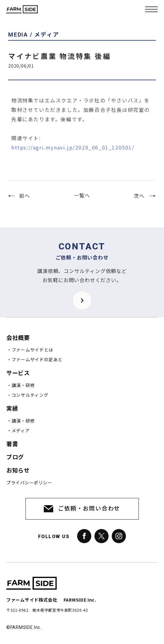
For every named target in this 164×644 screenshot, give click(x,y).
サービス (18, 373)
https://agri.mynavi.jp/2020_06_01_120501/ (73, 154)
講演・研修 (23, 385)
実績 (12, 409)
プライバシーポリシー (29, 483)
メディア (21, 431)
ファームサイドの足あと (37, 360)
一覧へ (82, 199)
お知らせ (18, 470)
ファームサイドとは (32, 350)
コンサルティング (30, 395)
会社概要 (18, 338)
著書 (12, 444)
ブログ (15, 457)
